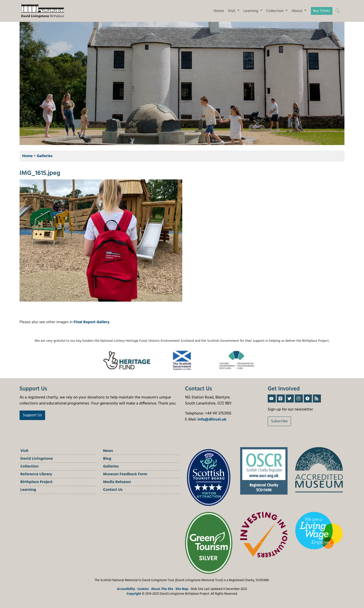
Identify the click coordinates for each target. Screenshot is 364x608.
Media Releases (117, 482)
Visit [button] (232, 11)
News (108, 451)
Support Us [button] (32, 415)
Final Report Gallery (91, 322)
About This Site (162, 589)
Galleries (45, 156)
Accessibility (126, 589)
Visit (24, 451)
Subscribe (279, 421)
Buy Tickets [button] (322, 11)
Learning (28, 490)
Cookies (143, 589)
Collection (29, 466)
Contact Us (113, 490)
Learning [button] (251, 11)
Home (219, 11)
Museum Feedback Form (125, 474)
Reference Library (36, 474)
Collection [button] (275, 11)
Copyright (134, 594)
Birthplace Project (36, 482)
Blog (107, 459)
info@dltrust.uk (212, 420)
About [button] (297, 11)
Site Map (182, 589)
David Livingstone (37, 459)
